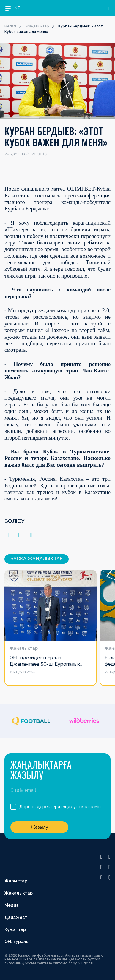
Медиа (12, 905)
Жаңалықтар (37, 26)
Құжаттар (15, 929)
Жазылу (40, 827)
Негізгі (10, 26)
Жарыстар (16, 881)
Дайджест (16, 917)
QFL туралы (17, 942)
